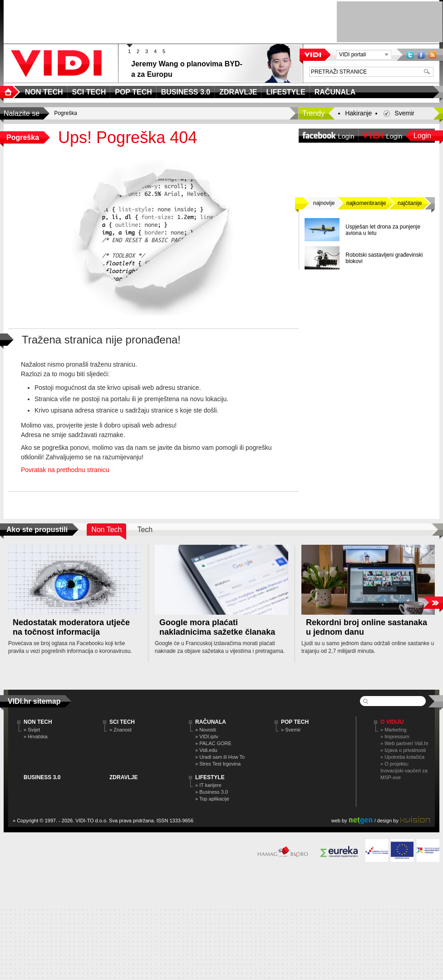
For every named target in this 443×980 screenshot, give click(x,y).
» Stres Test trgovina (218, 764)
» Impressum (395, 736)
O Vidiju (392, 722)
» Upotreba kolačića (402, 757)
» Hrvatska (36, 736)
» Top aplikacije (212, 799)
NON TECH (38, 722)
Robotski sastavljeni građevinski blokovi (384, 258)
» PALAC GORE (213, 743)
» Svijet (32, 730)
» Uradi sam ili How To (220, 757)
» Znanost (121, 730)
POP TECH (295, 722)
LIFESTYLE (210, 777)
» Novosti (206, 730)
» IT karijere (208, 785)
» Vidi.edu (206, 750)
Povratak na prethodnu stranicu (65, 470)
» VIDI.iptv (207, 736)
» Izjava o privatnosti (403, 750)
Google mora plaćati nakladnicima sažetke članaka (217, 627)
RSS (433, 55)
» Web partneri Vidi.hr (404, 743)
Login (422, 136)
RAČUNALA (211, 722)
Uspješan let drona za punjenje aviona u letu (383, 230)
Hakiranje (358, 113)
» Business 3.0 (212, 792)
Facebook (421, 55)
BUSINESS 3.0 (42, 777)
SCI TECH (122, 722)
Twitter (410, 55)
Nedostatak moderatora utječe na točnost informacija (71, 627)
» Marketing (393, 730)
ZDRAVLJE (123, 777)
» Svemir (291, 730)
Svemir (404, 113)
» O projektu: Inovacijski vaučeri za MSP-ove (404, 771)
